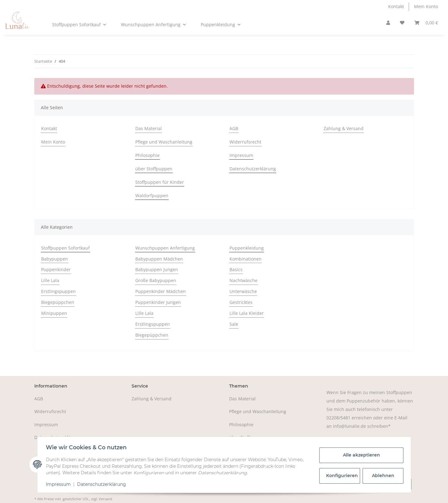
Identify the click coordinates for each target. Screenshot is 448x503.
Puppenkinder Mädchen (161, 291)
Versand (106, 499)
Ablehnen (382, 476)
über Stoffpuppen (154, 169)
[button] (388, 23)
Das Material (149, 128)
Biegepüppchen (58, 302)
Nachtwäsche (243, 280)
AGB (234, 128)
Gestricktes (241, 302)
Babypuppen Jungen (157, 269)
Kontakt (396, 6)
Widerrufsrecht (245, 142)
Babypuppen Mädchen (159, 259)
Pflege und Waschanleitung (164, 142)
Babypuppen (55, 259)
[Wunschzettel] (402, 23)
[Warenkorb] (426, 23)
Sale (234, 324)
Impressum (241, 155)
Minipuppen (54, 313)
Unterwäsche (243, 291)
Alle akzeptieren (360, 455)
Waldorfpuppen (152, 195)
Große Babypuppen (156, 280)
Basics (236, 269)
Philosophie (147, 155)
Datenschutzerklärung (253, 169)
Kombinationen (246, 259)
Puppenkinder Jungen (158, 302)
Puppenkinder (56, 269)
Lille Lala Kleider (247, 313)
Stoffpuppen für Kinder (160, 182)
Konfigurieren (342, 476)
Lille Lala (50, 280)
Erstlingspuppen (58, 291)
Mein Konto (426, 6)
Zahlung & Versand (344, 128)
